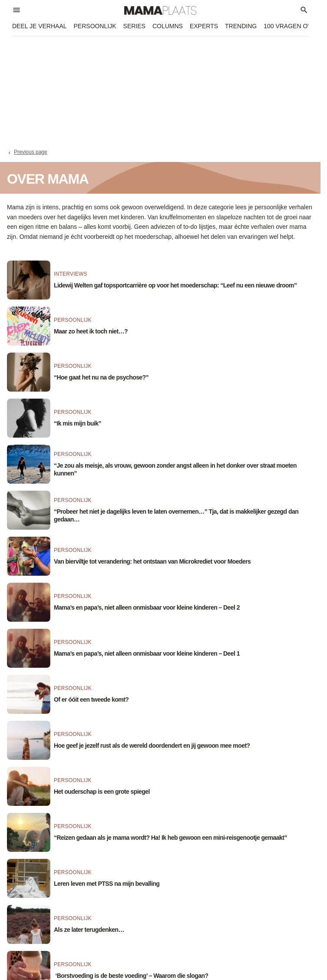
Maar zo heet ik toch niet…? (91, 331)
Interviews (71, 274)
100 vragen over (292, 26)
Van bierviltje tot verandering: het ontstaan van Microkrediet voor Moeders (152, 561)
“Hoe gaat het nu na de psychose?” (101, 377)
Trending (241, 26)
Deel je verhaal (40, 26)
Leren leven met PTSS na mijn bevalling (107, 884)
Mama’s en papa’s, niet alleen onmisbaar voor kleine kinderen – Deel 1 (147, 653)
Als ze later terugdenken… (89, 930)
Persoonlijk (95, 26)
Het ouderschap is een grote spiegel (102, 792)
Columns (168, 26)
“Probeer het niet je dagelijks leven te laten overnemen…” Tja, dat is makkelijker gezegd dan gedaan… (176, 515)
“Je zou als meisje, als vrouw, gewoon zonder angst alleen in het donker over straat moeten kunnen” (175, 469)
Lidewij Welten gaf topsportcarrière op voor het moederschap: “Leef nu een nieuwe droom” (175, 285)
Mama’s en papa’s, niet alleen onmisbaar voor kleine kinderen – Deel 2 (147, 607)
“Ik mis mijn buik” (78, 423)
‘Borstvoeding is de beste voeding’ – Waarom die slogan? (131, 976)
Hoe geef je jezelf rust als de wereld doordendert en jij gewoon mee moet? (152, 746)
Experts (204, 26)
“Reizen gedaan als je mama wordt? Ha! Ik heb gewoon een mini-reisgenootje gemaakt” (170, 838)
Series (134, 26)
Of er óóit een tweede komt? (91, 700)
